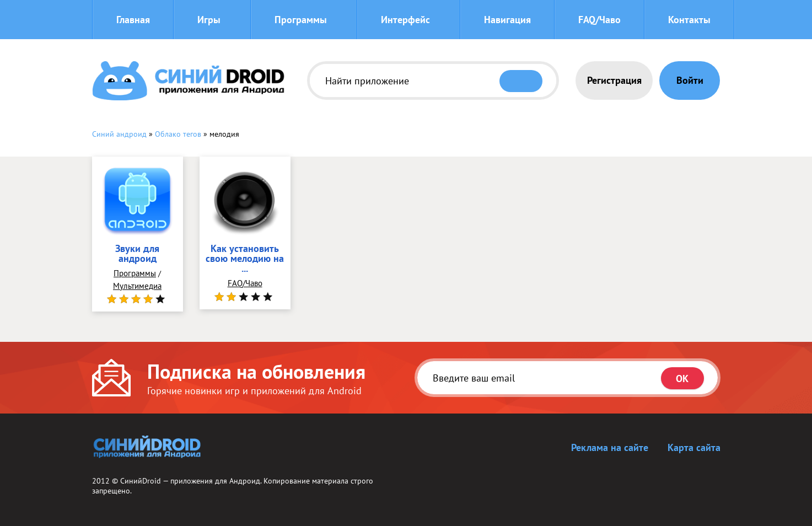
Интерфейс (405, 20)
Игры (209, 20)
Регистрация (614, 80)
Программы (301, 20)
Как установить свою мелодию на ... (245, 259)
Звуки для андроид (137, 254)
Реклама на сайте (610, 447)
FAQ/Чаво (599, 20)
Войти (690, 80)
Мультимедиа (137, 286)
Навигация (507, 20)
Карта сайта (694, 447)
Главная (133, 20)
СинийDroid (141, 481)
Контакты (689, 20)
